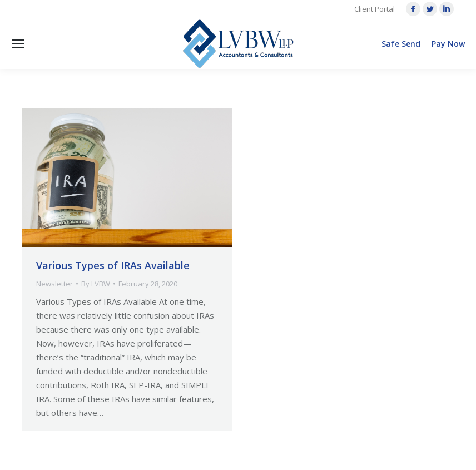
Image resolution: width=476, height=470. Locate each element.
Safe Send (401, 44)
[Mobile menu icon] (18, 44)
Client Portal (375, 9)
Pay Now (448, 44)
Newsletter (54, 284)
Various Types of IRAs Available (113, 265)
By (96, 284)
